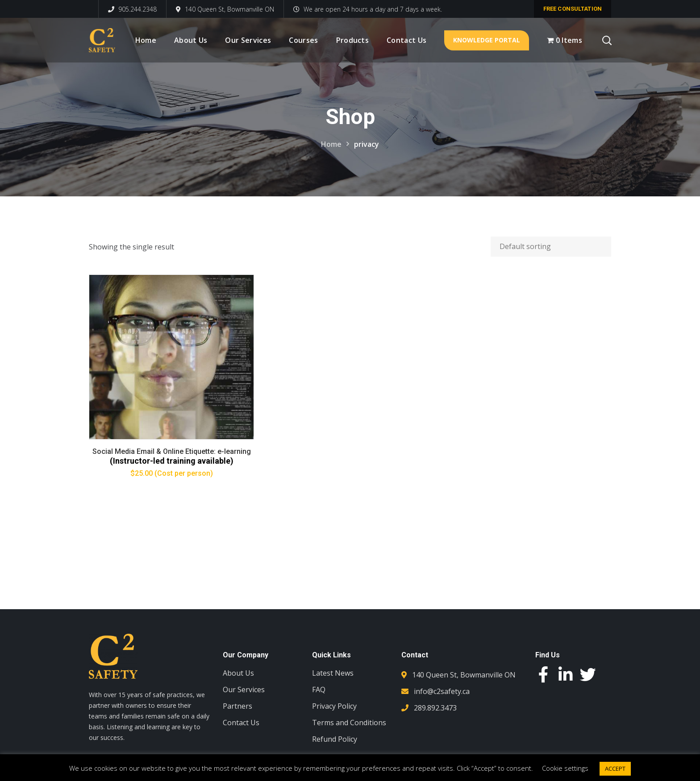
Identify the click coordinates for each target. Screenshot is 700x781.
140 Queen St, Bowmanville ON (225, 9)
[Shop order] (551, 247)
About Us (238, 673)
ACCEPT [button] (615, 769)
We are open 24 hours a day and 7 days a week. (368, 9)
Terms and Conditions (349, 723)
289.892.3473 (435, 708)
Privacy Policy (334, 706)
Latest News (333, 673)
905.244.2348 (132, 9)
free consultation (573, 9)
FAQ (319, 690)
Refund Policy (335, 739)
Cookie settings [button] (565, 768)
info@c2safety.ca (442, 691)
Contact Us (241, 723)
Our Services (244, 690)
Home (331, 144)
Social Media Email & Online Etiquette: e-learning (171, 451)
